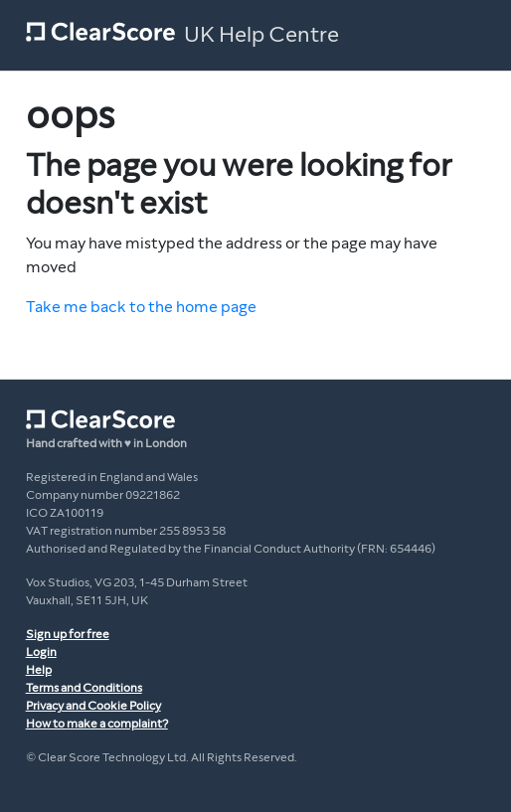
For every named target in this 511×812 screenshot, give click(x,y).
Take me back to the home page (141, 307)
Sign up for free (68, 634)
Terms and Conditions (84, 688)
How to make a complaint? (97, 724)
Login (41, 652)
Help (39, 670)
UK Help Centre (261, 35)
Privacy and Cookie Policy (93, 706)
